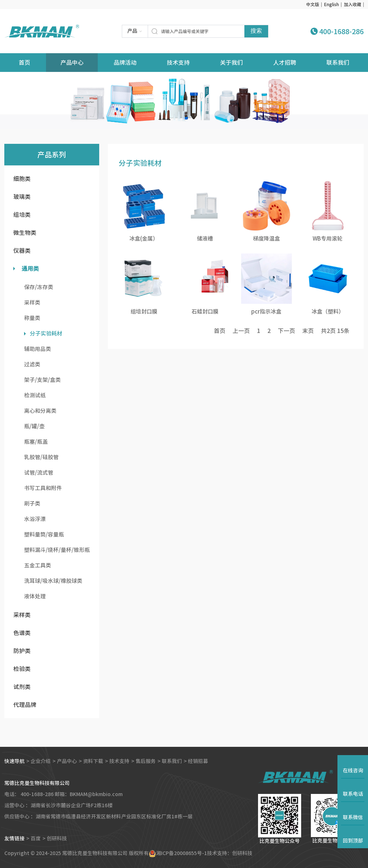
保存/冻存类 (39, 287)
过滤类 (32, 364)
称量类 (32, 318)
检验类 (22, 669)
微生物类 (25, 233)
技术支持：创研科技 (230, 853)
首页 (220, 331)
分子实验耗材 (46, 334)
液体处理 (35, 596)
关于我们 (231, 63)
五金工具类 (38, 565)
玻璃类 (22, 197)
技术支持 (178, 63)
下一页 (286, 331)
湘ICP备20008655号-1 (181, 853)
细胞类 (22, 179)
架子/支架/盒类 (42, 380)
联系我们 (338, 63)
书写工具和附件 (43, 488)
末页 (308, 331)
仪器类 (22, 251)
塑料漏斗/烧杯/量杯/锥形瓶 (57, 550)
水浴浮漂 (35, 519)
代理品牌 (25, 705)
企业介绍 (41, 761)
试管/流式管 (39, 473)
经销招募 (198, 761)
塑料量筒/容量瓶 (44, 534)
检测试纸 (35, 395)
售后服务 (146, 761)
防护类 (22, 651)
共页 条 (335, 331)
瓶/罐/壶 (34, 426)
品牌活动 (125, 63)
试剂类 (22, 687)
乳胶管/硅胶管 (41, 457)
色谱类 (22, 633)
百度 (36, 839)
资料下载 (93, 761)
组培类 (22, 215)
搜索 (256, 31)
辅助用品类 (38, 349)
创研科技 (57, 839)
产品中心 (72, 63)
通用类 (30, 269)
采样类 (32, 303)
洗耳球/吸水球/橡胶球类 (53, 581)
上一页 (241, 331)
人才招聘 (285, 63)
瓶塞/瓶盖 (36, 442)
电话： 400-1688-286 (29, 794)
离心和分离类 (40, 411)
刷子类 (32, 504)
